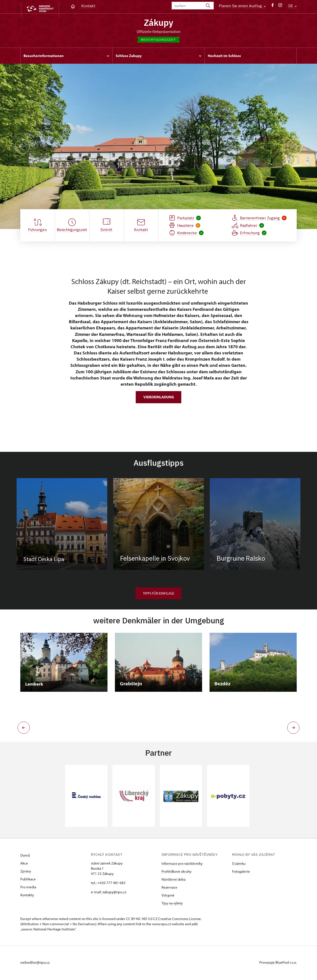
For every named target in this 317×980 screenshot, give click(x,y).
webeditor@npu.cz (35, 964)
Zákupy (159, 23)
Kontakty (27, 896)
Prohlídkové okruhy (176, 873)
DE (292, 6)
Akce (24, 864)
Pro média (28, 888)
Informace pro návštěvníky (182, 865)
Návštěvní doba (173, 880)
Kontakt (88, 6)
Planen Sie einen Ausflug (242, 6)
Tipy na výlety (172, 904)
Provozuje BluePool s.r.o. (278, 964)
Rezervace (169, 888)
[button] (22, 729)
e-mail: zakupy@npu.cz (109, 893)
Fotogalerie (241, 873)
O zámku (239, 865)
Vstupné (168, 896)
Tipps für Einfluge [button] (158, 594)
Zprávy (26, 872)
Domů (25, 856)
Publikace (28, 880)
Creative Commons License (180, 920)
